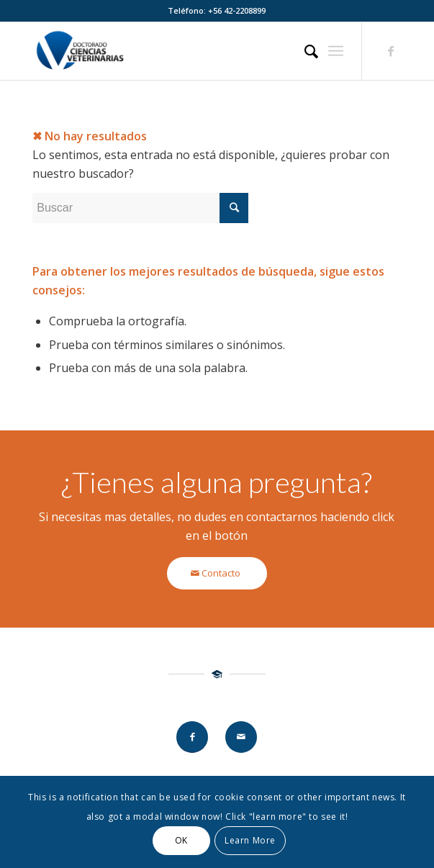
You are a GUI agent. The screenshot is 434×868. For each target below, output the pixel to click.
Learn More (250, 840)
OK (181, 840)
